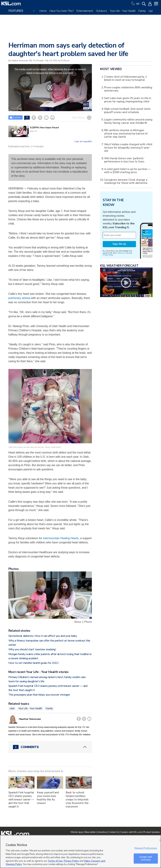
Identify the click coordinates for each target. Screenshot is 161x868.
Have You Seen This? (62, 11)
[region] (80, 851)
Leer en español (83, 142)
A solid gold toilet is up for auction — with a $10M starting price (127, 171)
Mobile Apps (77, 832)
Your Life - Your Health (123, 11)
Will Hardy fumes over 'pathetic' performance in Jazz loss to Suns (124, 160)
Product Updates (152, 832)
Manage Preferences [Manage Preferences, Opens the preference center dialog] (146, 848)
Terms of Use (123, 253)
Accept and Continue (146, 858)
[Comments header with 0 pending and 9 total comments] (50, 747)
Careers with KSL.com (131, 832)
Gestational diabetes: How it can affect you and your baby (43, 636)
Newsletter (90, 832)
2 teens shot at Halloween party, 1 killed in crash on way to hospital (125, 78)
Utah (12, 708)
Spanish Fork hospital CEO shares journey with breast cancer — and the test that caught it (21, 800)
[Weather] (135, 4)
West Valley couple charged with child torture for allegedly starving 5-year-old (128, 147)
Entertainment (85, 11)
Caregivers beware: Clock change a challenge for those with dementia (126, 181)
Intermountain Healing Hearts (61, 538)
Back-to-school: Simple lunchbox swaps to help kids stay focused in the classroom (77, 800)
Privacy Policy (108, 255)
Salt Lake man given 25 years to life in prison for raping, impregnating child (128, 100)
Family (142, 11)
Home (43, 11)
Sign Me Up (119, 244)
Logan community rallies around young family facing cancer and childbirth (128, 121)
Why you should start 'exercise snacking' (32, 649)
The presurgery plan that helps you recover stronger (39, 695)
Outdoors (101, 11)
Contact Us (113, 832)
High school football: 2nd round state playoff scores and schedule (127, 110)
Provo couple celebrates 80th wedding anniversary (128, 89)
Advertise (102, 832)
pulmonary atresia (19, 298)
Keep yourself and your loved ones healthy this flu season (48, 798)
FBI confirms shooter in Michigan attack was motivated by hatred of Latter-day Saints (126, 133)
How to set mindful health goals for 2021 (34, 663)
